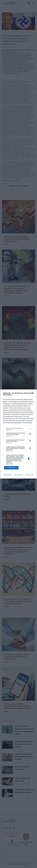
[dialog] (18, 434)
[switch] (29, 434)
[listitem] (18, 429)
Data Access (18, 475)
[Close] (33, 393)
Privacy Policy (30, 475)
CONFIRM (11, 468)
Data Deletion (7, 475)
